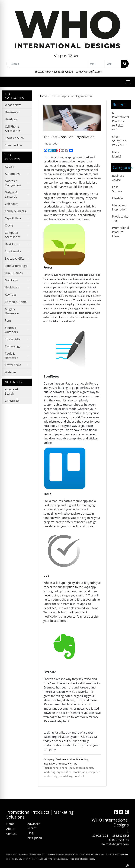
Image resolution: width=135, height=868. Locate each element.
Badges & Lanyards (11, 194)
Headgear (11, 119)
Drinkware (12, 112)
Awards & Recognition (13, 183)
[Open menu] (128, 82)
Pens (8, 320)
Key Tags (11, 295)
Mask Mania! (117, 154)
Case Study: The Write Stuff (119, 141)
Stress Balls (12, 339)
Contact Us (12, 401)
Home (43, 96)
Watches (11, 372)
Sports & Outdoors (11, 330)
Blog (30, 833)
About (10, 829)
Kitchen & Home (16, 302)
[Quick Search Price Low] (96, 64)
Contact (12, 834)
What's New (13, 105)
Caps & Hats (13, 218)
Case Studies (117, 189)
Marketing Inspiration (119, 207)
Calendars (12, 204)
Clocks (9, 225)
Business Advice (65, 759)
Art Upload (35, 838)
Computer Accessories (13, 235)
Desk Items (12, 244)
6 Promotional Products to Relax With (120, 121)
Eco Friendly (13, 251)
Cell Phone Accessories (13, 129)
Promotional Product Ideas (120, 232)
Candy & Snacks (15, 211)
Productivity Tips (67, 764)
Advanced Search (11, 391)
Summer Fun (13, 145)
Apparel (10, 166)
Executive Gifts (15, 259)
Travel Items (13, 365)
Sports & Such (14, 138)
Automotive (13, 174)
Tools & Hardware (12, 356)
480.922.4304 (43, 72)
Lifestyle (118, 198)
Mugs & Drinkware (12, 311)
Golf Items (12, 280)
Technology (13, 346)
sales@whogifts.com (89, 72)
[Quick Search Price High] (113, 64)
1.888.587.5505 (63, 72)
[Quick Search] (47, 64)
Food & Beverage (16, 266)
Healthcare (12, 287)
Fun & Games (14, 273)
